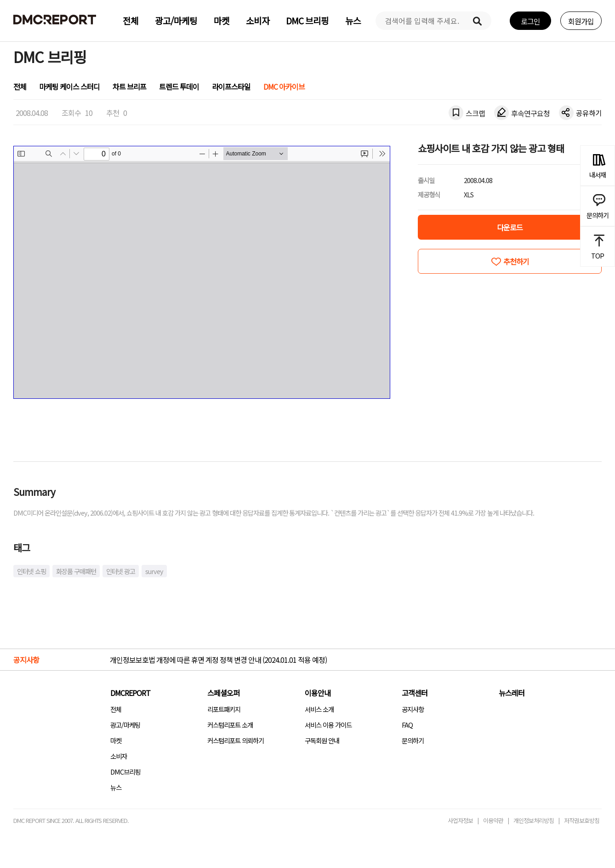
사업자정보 (460, 820)
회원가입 (581, 21)
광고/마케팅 (176, 21)
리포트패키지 (224, 709)
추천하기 (516, 261)
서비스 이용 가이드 (328, 725)
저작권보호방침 (582, 820)
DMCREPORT (130, 693)
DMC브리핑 (125, 772)
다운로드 (510, 227)
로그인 (530, 21)
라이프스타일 (231, 86)
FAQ (407, 725)
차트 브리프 (129, 86)
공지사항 (413, 709)
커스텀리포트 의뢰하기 (236, 740)
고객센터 (415, 693)
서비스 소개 (319, 709)
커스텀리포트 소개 (230, 725)
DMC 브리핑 (307, 21)
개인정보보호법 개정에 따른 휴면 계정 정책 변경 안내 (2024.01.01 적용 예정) (218, 660)
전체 (131, 21)
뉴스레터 (512, 693)
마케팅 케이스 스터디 (69, 86)
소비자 (258, 21)
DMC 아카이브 (284, 86)
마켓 (222, 21)
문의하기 (413, 740)
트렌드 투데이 (179, 86)
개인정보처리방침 (534, 820)
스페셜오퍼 (223, 693)
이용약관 (493, 820)
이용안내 (318, 693)
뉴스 (353, 21)
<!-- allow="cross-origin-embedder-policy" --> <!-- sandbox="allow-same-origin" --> (202, 272)
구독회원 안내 (322, 740)
